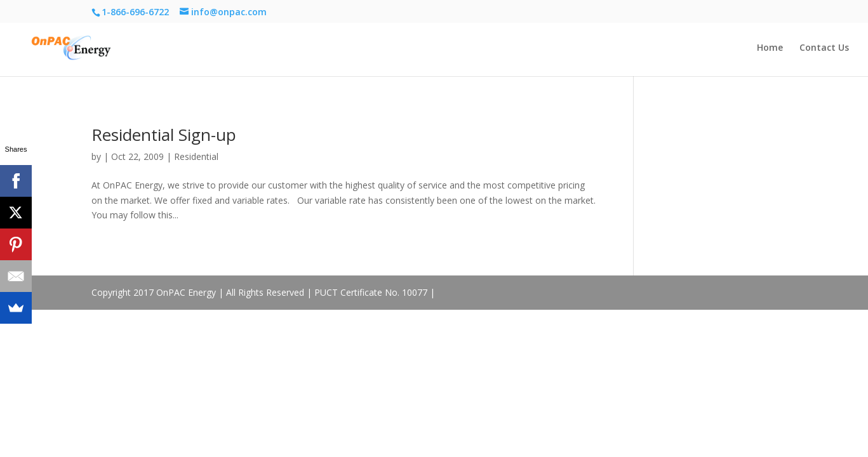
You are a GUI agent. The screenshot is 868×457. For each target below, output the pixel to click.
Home (770, 48)
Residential (196, 156)
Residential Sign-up (164, 135)
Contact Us (824, 48)
